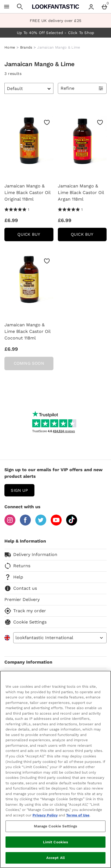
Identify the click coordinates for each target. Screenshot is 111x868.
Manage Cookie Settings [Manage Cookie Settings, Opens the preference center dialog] (56, 826)
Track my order (25, 611)
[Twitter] (41, 524)
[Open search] (20, 7)
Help (14, 577)
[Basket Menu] (104, 7)
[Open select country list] (60, 638)
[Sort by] (29, 88)
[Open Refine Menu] (82, 88)
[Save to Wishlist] (47, 122)
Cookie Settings (25, 622)
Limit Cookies (56, 842)
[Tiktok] (72, 524)
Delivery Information (31, 555)
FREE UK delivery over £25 (55, 21)
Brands (26, 47)
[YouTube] (56, 524)
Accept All (55, 858)
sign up (19, 490)
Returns (17, 566)
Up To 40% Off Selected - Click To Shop (56, 33)
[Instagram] (10, 524)
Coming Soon (29, 363)
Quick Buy (35, 236)
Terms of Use (78, 815)
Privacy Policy (45, 815)
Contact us (21, 588)
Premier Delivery (22, 599)
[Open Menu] (7, 7)
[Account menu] (91, 7)
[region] (55, 769)
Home (10, 47)
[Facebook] (25, 524)
